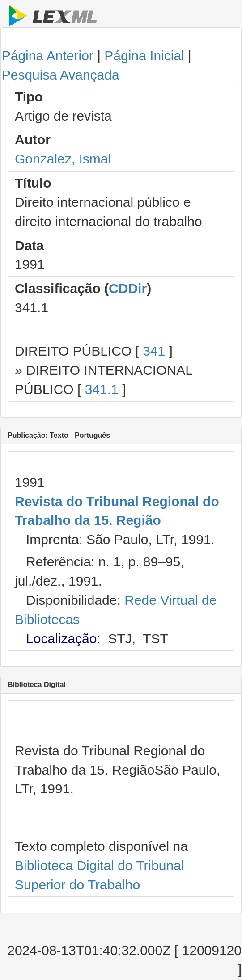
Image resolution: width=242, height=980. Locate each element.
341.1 (102, 389)
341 (154, 351)
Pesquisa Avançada (61, 75)
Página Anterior (48, 56)
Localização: (63, 639)
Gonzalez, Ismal (63, 159)
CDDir (128, 288)
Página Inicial (144, 56)
